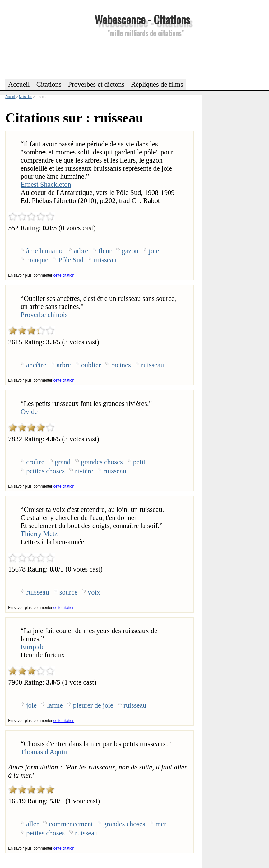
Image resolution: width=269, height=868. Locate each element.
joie (154, 251)
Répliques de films (157, 84)
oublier (91, 365)
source (68, 592)
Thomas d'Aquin (44, 752)
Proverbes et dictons (96, 84)
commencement (71, 824)
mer (161, 824)
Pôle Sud (71, 260)
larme (55, 705)
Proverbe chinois (44, 315)
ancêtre (36, 365)
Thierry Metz (39, 534)
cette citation (64, 275)
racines (121, 365)
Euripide (32, 647)
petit (139, 462)
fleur (105, 251)
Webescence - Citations (142, 19)
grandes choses (102, 462)
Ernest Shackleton (46, 184)
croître (35, 462)
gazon (130, 251)
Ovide (29, 412)
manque (37, 260)
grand (63, 462)
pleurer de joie (93, 705)
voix (94, 592)
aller (32, 824)
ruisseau (105, 260)
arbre (81, 251)
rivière (84, 471)
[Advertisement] (142, 57)
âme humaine (45, 251)
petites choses (45, 471)
